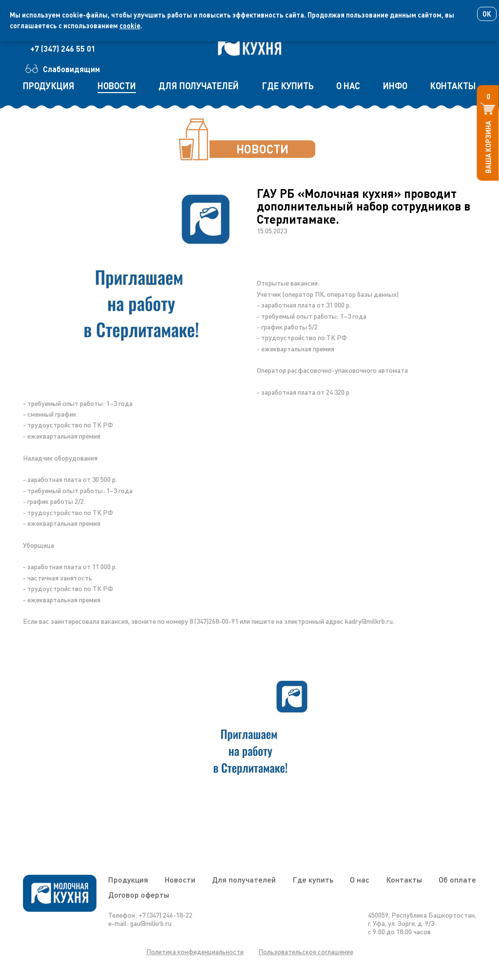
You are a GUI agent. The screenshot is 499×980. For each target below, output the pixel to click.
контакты (453, 86)
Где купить (313, 879)
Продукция (128, 879)
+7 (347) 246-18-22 (165, 915)
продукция (49, 86)
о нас (348, 86)
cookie (130, 26)
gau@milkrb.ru (151, 923)
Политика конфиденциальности (195, 951)
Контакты (404, 879)
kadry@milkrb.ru (369, 621)
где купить (288, 86)
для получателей (199, 86)
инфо (395, 86)
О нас (360, 879)
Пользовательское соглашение (306, 951)
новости (117, 86)
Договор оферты (139, 894)
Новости (180, 879)
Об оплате (457, 879)
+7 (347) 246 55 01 (63, 48)
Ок (487, 14)
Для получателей (244, 879)
